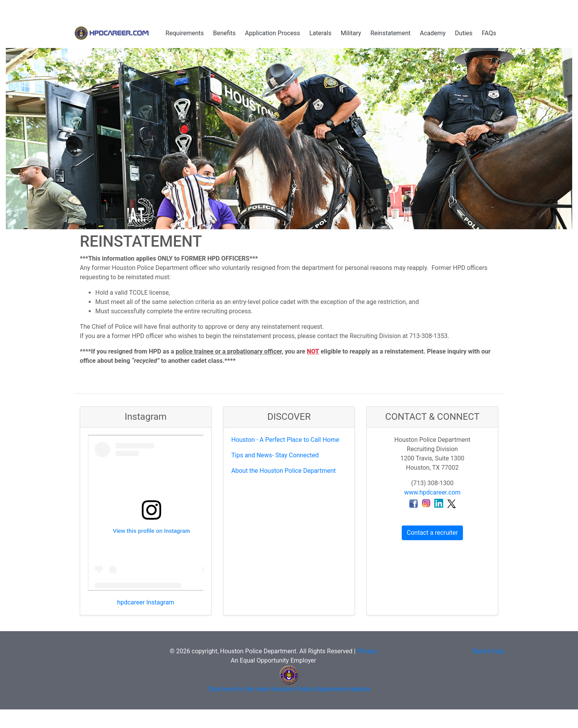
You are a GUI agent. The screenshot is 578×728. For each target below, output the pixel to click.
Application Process (272, 33)
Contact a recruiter (432, 533)
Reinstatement (390, 33)
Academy (433, 33)
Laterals (320, 33)
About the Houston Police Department (284, 471)
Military (351, 33)
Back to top (489, 651)
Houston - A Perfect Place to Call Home (285, 440)
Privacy (367, 651)
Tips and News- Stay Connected (275, 455)
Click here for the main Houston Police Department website (289, 689)
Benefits (224, 33)
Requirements (185, 33)
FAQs (489, 33)
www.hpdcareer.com (432, 492)
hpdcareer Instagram (146, 602)
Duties (464, 33)
